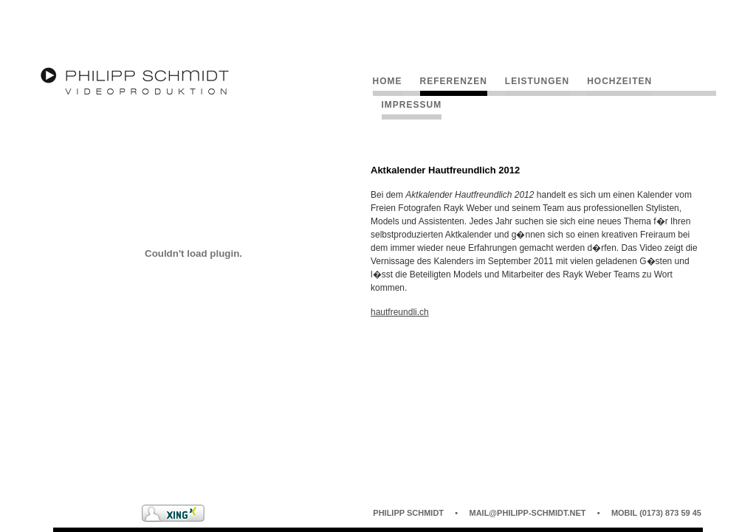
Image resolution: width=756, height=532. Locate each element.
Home (388, 81)
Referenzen (454, 81)
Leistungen (537, 81)
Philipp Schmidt (408, 513)
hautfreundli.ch (400, 312)
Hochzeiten (619, 81)
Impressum (412, 105)
